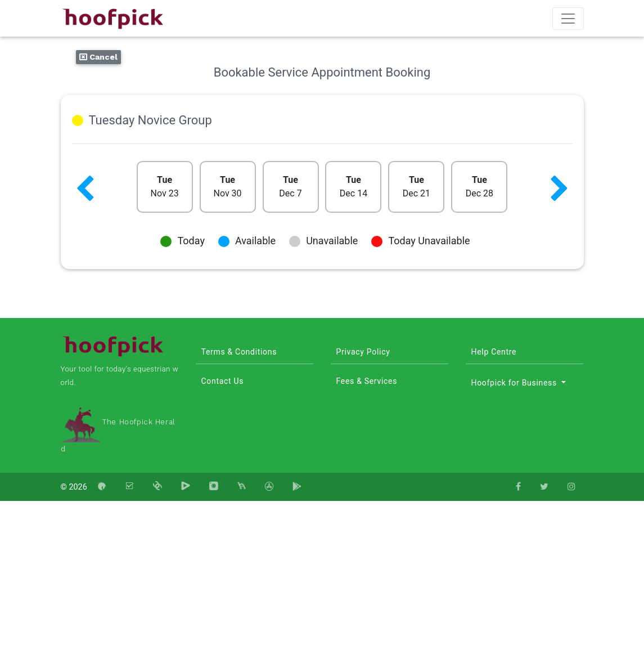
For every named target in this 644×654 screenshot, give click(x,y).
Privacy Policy (363, 352)
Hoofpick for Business (515, 383)
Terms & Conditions (239, 352)
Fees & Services (367, 381)
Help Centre (494, 352)
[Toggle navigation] (568, 19)
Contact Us (223, 381)
